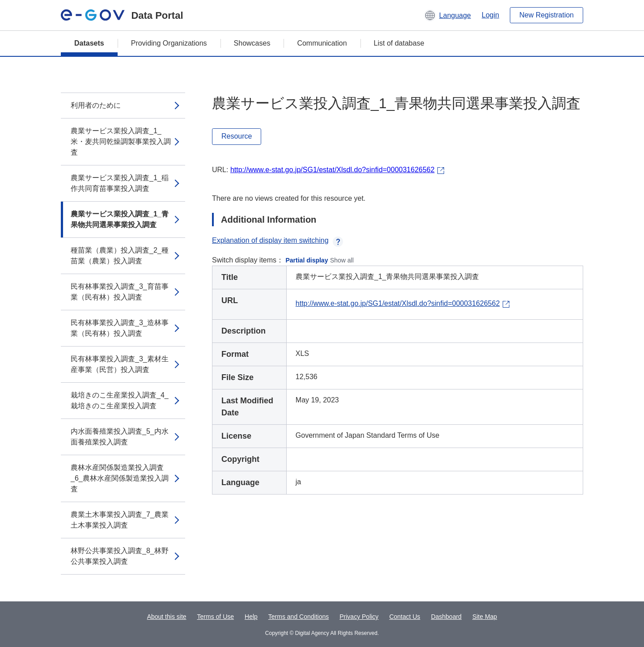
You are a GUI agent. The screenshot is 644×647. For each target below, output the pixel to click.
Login (490, 15)
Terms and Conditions (299, 617)
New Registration (547, 15)
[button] (447, 15)
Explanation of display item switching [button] (278, 240)
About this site (167, 617)
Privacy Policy (359, 617)
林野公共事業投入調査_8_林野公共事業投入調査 (120, 556)
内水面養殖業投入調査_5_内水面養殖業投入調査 (120, 437)
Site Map (485, 617)
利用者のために (96, 105)
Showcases (252, 43)
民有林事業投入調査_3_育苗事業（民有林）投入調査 (120, 292)
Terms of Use (216, 617)
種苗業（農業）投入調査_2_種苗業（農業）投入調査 (120, 256)
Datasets (89, 43)
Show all (342, 260)
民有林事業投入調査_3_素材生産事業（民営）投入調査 (120, 364)
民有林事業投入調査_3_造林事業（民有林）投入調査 (120, 328)
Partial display (307, 260)
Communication (322, 43)
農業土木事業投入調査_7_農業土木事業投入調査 (120, 520)
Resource (237, 136)
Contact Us (405, 617)
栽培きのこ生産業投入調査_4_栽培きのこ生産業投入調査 (120, 400)
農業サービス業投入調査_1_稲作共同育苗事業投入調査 (120, 183)
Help (251, 617)
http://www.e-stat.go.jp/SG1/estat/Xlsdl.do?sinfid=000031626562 (333, 170)
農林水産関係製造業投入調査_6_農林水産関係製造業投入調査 (120, 478)
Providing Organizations (169, 43)
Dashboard (447, 617)
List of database (399, 43)
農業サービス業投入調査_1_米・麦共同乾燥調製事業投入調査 (121, 142)
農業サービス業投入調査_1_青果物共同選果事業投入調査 (120, 219)
